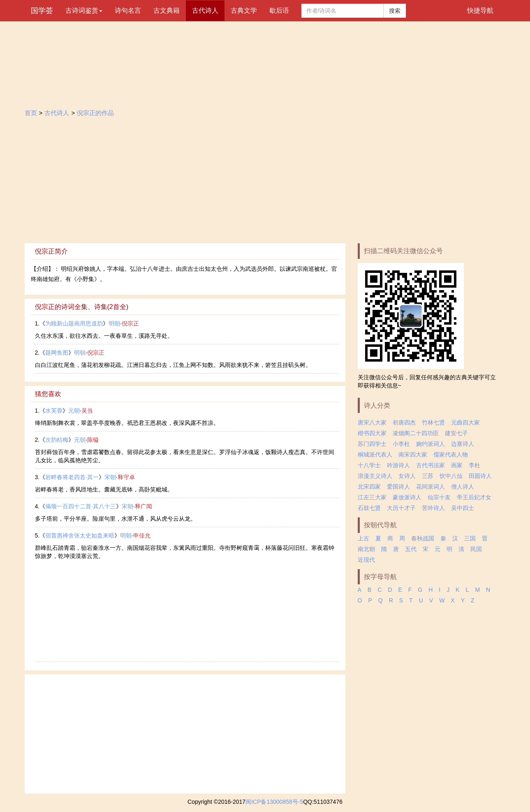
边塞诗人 (463, 444)
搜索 (395, 11)
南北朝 (366, 549)
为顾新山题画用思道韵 (74, 323)
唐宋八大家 (372, 422)
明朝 (114, 323)
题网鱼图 (57, 353)
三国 (470, 538)
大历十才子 (401, 508)
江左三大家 (372, 497)
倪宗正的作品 (95, 113)
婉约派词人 (430, 444)
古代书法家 (430, 465)
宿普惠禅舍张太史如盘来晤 (80, 535)
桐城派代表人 (375, 454)
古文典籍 (167, 10)
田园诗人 (480, 476)
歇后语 (279, 10)
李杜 (474, 465)
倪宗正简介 (51, 251)
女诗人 (407, 476)
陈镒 (93, 440)
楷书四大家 (372, 433)
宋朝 (110, 477)
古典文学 (244, 10)
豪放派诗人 (407, 497)
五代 (411, 549)
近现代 (366, 560)
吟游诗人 (398, 465)
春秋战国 (423, 538)
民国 (476, 549)
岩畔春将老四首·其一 (72, 477)
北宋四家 (369, 487)
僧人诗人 (463, 487)
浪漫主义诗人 (375, 476)
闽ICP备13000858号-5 (274, 802)
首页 (31, 113)
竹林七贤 (433, 422)
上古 (363, 538)
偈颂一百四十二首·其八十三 (81, 506)
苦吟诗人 (433, 508)
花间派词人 (430, 487)
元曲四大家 (465, 422)
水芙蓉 (54, 411)
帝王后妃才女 (474, 497)
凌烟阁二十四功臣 (416, 433)
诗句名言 (128, 10)
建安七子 (456, 433)
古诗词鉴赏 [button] (84, 10)
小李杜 (401, 444)
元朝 (74, 411)
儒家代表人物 (451, 454)
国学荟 (42, 11)
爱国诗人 (398, 487)
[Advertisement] (265, 182)
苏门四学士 (372, 444)
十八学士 (369, 465)
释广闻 (143, 506)
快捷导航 (480, 10)
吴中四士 (463, 508)
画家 (457, 465)
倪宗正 (130, 323)
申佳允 (142, 535)
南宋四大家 (413, 454)
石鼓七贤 (369, 508)
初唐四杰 (404, 422)
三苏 (428, 476)
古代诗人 (205, 10)
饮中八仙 (451, 476)
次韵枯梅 (57, 440)
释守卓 (126, 477)
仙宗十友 (439, 497)
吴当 (87, 411)
